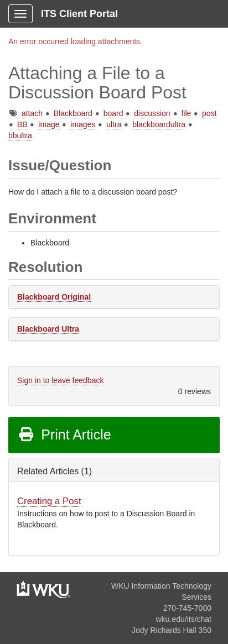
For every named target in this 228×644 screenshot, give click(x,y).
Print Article (64, 434)
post (209, 113)
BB (22, 124)
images (83, 124)
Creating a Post (49, 501)
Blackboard (73, 113)
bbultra (20, 135)
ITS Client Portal (79, 14)
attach (32, 113)
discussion (152, 113)
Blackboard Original (54, 297)
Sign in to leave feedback (60, 380)
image (49, 124)
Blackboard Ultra (48, 329)
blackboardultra (159, 124)
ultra (114, 124)
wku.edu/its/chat (184, 619)
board (113, 113)
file (186, 113)
